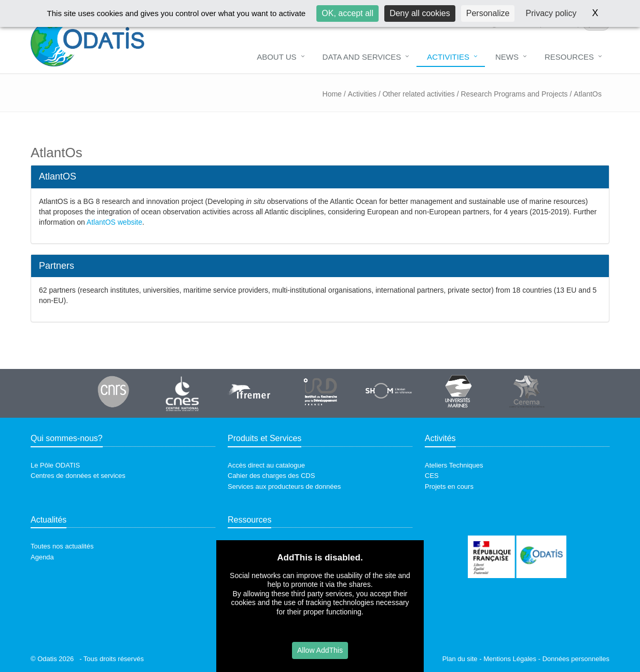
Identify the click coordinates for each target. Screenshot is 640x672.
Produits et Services (265, 438)
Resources (569, 57)
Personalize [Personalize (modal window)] (488, 13)
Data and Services (362, 57)
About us (276, 57)
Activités (440, 438)
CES (432, 476)
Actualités (48, 520)
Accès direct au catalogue (266, 465)
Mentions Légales (510, 659)
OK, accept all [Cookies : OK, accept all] (347, 13)
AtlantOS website (114, 222)
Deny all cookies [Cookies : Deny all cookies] (420, 13)
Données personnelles (576, 659)
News (507, 57)
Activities (448, 57)
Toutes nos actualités (62, 546)
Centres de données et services (78, 476)
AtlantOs (588, 94)
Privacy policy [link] (551, 13)
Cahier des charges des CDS (271, 476)
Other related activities (418, 94)
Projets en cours (449, 486)
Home (332, 94)
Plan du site (460, 659)
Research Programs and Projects (514, 94)
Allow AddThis (320, 650)
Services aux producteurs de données (284, 486)
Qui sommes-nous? (67, 438)
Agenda (42, 557)
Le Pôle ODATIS (55, 465)
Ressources (249, 520)
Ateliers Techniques (454, 465)
